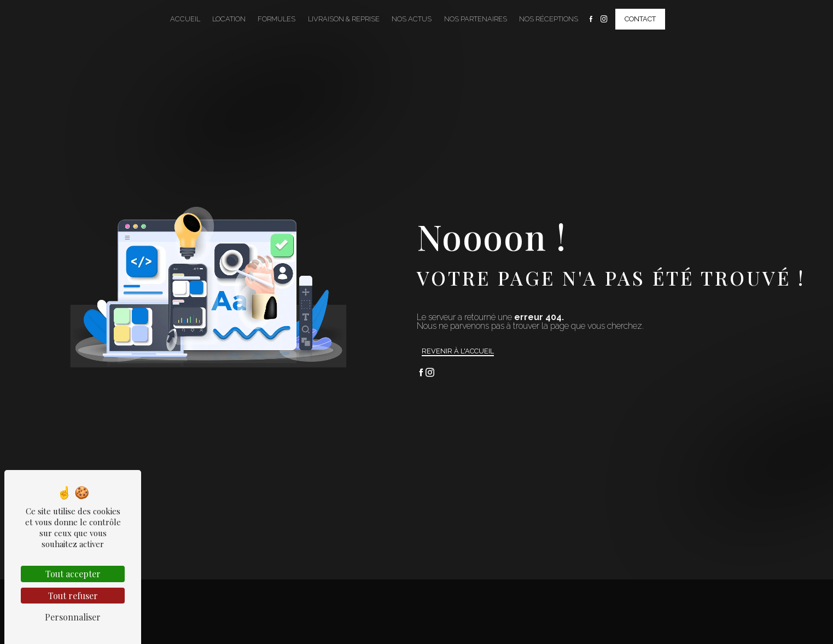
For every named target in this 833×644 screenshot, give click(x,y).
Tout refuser (73, 596)
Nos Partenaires (476, 19)
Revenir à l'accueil (458, 351)
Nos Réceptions (549, 19)
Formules (276, 19)
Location (229, 19)
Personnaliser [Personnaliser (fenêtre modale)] (73, 617)
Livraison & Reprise (344, 19)
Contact (640, 19)
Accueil (185, 19)
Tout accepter (73, 574)
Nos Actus (412, 19)
